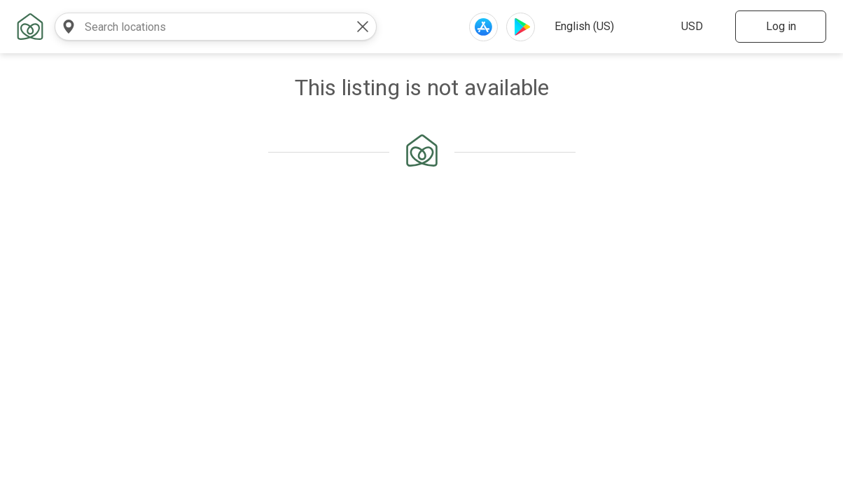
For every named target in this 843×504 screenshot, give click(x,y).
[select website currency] (698, 27)
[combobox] (202, 27)
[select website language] (604, 27)
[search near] (69, 27)
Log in (781, 26)
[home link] (30, 27)
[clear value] (363, 27)
